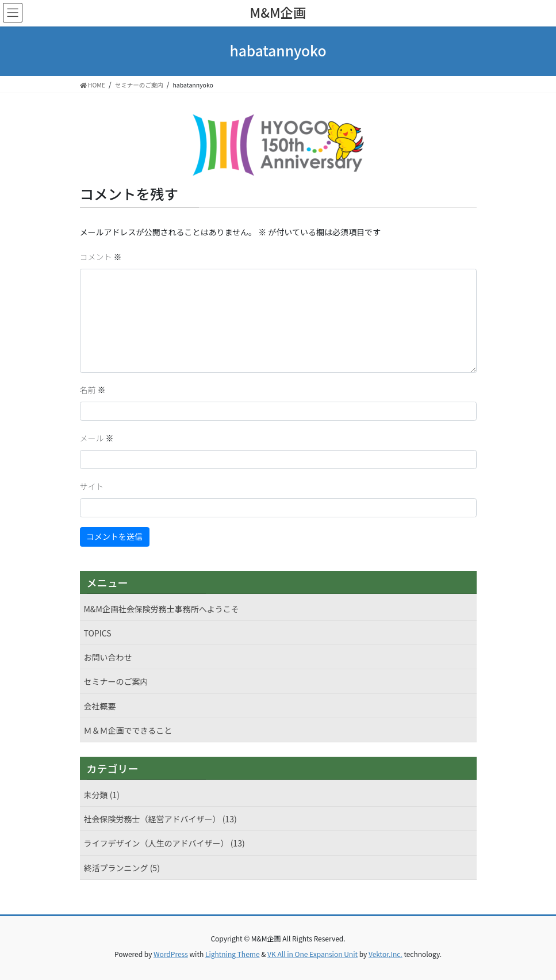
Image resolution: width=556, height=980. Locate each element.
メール (97, 438)
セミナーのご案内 (116, 681)
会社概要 (100, 706)
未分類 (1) (102, 795)
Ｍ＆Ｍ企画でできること (128, 730)
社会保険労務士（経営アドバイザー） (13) (160, 819)
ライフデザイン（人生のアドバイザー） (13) (164, 843)
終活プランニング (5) (122, 868)
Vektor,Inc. (386, 954)
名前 (93, 390)
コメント (101, 257)
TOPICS (98, 633)
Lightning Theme (233, 954)
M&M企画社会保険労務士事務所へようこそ (162, 609)
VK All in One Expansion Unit (312, 954)
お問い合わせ (108, 657)
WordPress (171, 954)
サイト (92, 486)
